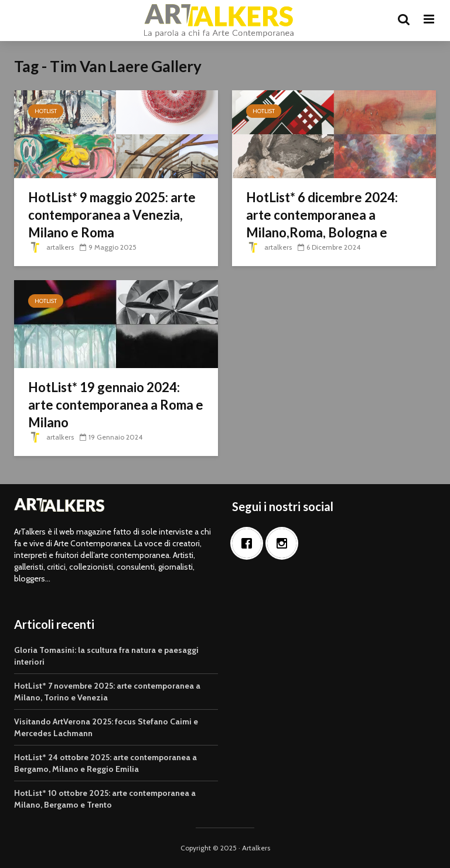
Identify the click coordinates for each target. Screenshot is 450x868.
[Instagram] (285, 543)
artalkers (51, 247)
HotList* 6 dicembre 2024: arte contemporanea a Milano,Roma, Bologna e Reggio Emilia (322, 224)
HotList (46, 111)
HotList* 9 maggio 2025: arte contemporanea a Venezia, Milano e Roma (112, 215)
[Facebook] (250, 543)
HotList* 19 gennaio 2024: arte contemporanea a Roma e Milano (116, 405)
